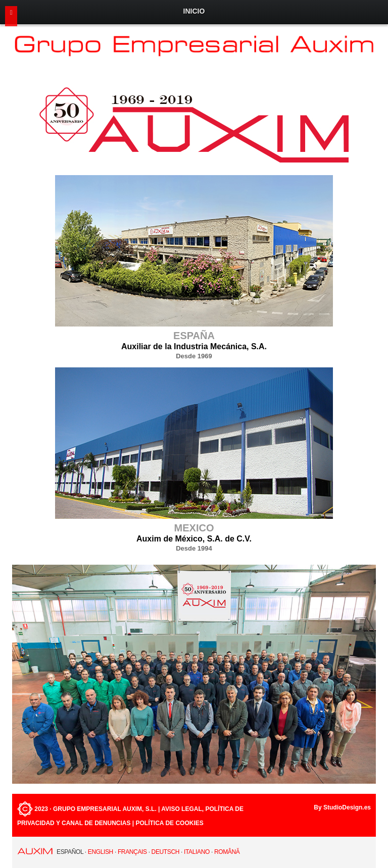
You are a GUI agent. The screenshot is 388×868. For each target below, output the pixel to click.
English (101, 852)
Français (132, 852)
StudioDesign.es (347, 807)
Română (227, 852)
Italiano (197, 852)
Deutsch (165, 852)
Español (70, 852)
